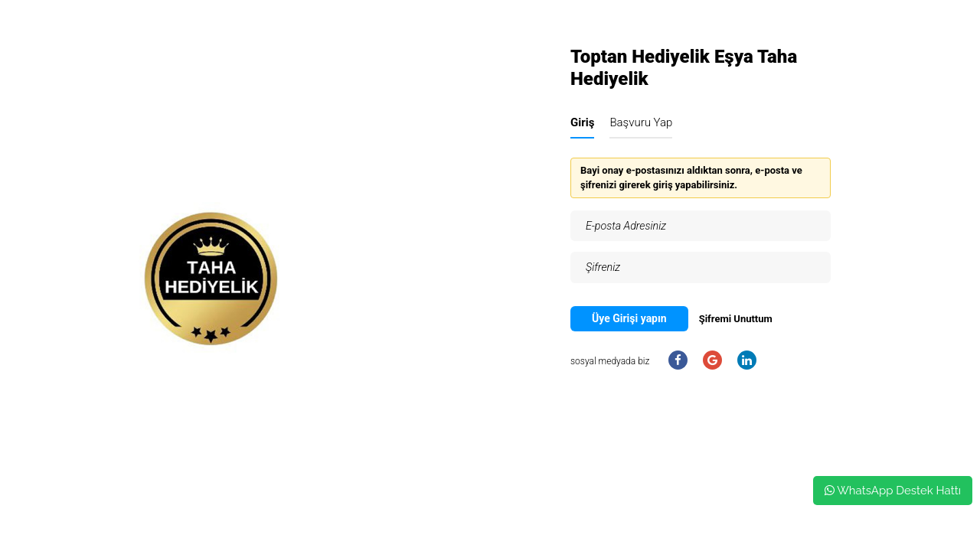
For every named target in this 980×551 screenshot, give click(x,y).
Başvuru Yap (641, 122)
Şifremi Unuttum (736, 319)
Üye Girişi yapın (629, 318)
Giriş (582, 122)
